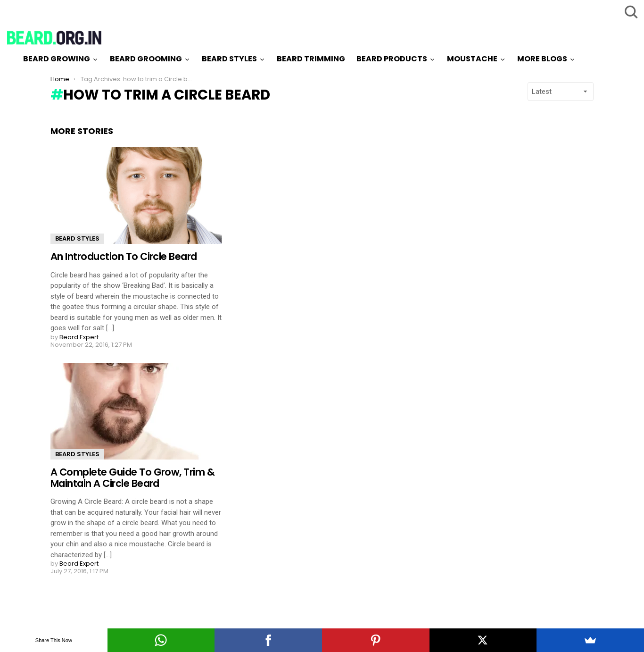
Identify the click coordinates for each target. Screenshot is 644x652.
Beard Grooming (146, 59)
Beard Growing (57, 59)
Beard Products (392, 59)
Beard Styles (229, 59)
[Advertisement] (507, 267)
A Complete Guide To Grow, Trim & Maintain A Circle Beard (132, 478)
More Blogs (542, 59)
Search (630, 12)
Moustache (472, 59)
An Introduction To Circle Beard (124, 256)
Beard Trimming (311, 59)
